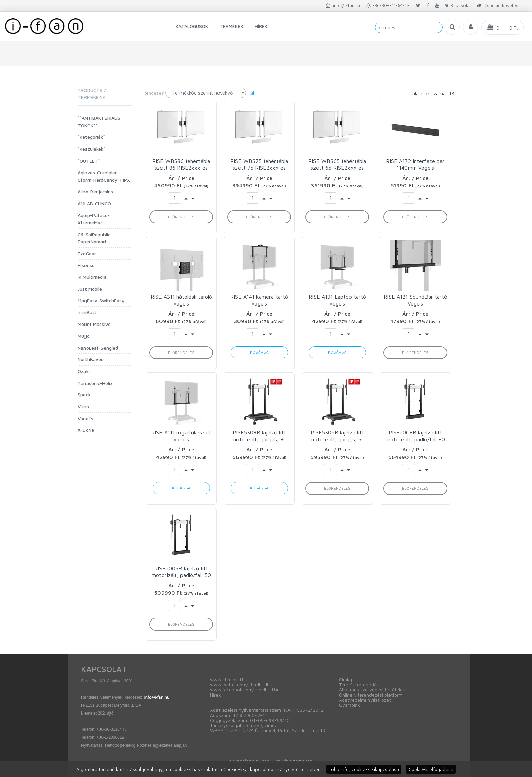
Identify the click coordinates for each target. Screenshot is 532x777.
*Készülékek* (92, 149)
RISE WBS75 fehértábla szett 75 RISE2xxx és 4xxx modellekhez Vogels (259, 164)
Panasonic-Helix (95, 383)
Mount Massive (94, 324)
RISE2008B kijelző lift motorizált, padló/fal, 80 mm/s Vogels (415, 436)
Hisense (86, 265)
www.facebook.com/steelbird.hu (245, 690)
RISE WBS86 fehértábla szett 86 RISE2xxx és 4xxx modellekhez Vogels (181, 164)
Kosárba (259, 352)
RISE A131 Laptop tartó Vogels (337, 300)
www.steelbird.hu (229, 679)
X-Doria (86, 430)
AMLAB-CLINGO (94, 203)
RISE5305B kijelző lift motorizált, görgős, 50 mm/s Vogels (337, 436)
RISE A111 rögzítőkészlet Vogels (181, 436)
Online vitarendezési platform (371, 695)
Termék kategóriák (359, 684)
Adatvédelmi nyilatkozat (365, 700)
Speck (84, 395)
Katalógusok (192, 26)
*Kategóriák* (91, 137)
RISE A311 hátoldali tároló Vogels (181, 300)
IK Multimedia (92, 277)
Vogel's (85, 418)
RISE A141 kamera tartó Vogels (259, 300)
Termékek (231, 26)
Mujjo (84, 336)
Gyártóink (349, 705)
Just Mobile (90, 289)
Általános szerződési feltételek (372, 690)
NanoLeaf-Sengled (98, 348)
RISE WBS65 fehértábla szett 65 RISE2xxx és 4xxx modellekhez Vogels (337, 164)
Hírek (261, 26)
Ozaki (84, 371)
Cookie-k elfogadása (431, 769)
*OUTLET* (89, 161)
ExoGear (87, 253)
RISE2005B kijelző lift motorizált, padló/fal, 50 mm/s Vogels (181, 572)
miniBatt (87, 312)
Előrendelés (181, 217)
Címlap (346, 679)
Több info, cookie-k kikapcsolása (364, 769)
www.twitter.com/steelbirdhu (241, 684)
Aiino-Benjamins (95, 192)
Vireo (83, 406)
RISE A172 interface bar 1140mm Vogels (415, 164)
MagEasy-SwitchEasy (101, 301)
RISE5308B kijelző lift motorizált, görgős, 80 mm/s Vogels (259, 436)
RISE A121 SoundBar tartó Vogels (415, 300)
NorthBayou (91, 359)
